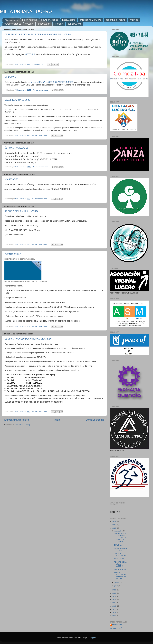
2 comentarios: (38, 64)
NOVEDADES (11, 179)
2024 (115, 525)
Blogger (93, 638)
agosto (117, 582)
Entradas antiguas (95, 420)
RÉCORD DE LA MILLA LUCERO (21, 211)
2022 (115, 590)
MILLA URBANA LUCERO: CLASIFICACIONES (52, 82)
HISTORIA (59, 24)
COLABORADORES (50, 20)
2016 (115, 606)
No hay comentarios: (41, 90)
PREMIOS (134, 20)
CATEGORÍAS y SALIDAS (90, 20)
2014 (115, 613)
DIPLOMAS (10, 77)
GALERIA (29, 24)
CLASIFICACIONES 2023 (17, 100)
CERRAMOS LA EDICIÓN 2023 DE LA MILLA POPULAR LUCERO (38, 34)
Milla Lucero (117, 625)
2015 (115, 609)
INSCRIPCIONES (29, 20)
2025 (115, 522)
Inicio (57, 420)
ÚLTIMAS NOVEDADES (16, 148)
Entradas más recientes (17, 420)
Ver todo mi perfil (116, 628)
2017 (115, 603)
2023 (115, 528)
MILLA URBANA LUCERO (26, 11)
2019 (115, 596)
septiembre (119, 531)
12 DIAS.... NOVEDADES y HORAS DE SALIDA (28, 339)
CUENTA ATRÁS (75, 24)
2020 (115, 593)
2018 (115, 600)
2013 (115, 616)
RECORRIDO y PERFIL (115, 20)
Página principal (11, 20)
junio (116, 586)
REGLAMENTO (69, 20)
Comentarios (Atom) (22, 425)
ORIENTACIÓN (44, 24)
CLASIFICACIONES (13, 24)
